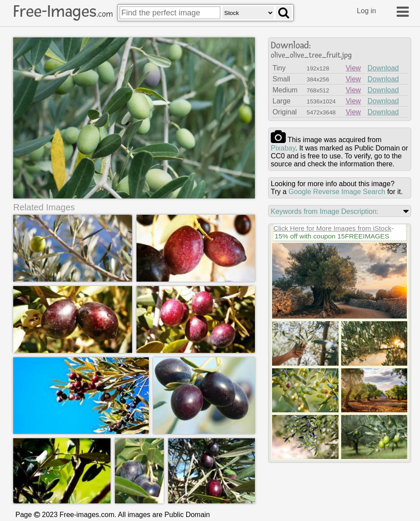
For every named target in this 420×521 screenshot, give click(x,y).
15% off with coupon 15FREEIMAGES (332, 236)
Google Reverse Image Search (337, 192)
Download (383, 68)
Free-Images (63, 11)
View (353, 68)
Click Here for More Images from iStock (332, 228)
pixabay (283, 148)
